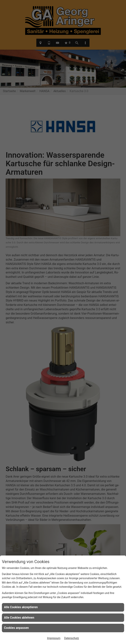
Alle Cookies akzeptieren (21, 607)
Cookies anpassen (16, 628)
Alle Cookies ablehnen (19, 618)
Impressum (54, 638)
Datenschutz (72, 638)
